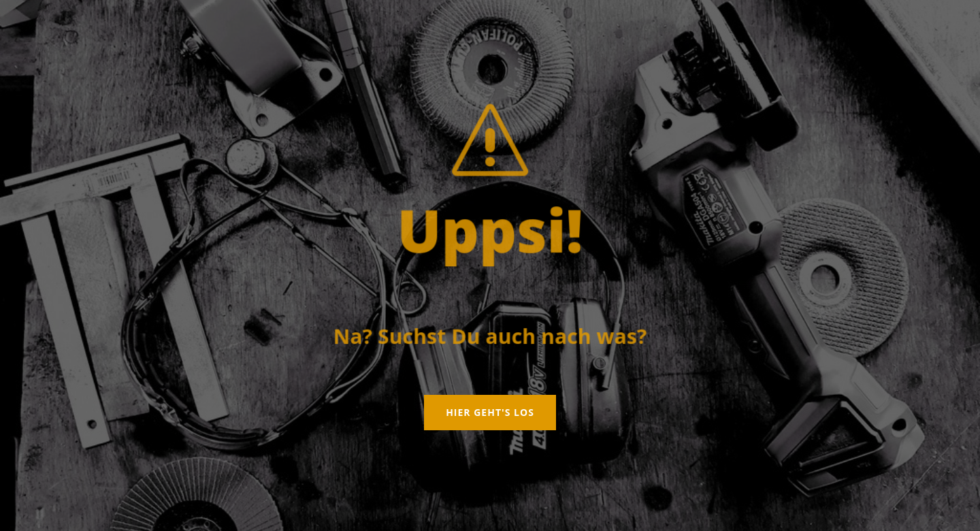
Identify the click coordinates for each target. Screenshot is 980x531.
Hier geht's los (490, 412)
